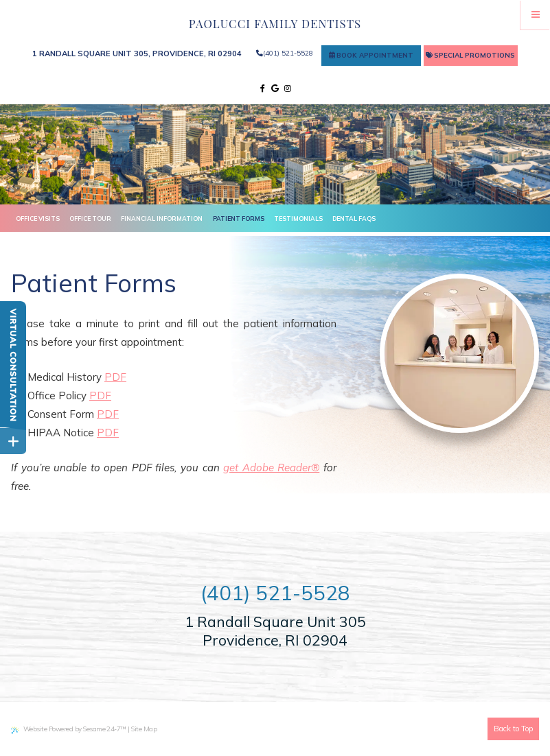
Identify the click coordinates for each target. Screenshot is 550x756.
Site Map (144, 729)
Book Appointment (371, 55)
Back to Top (513, 729)
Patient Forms (239, 218)
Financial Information (162, 218)
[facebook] (263, 89)
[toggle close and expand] (13, 440)
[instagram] (288, 89)
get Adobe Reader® (271, 468)
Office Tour (90, 218)
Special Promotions (470, 55)
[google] (275, 89)
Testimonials (298, 218)
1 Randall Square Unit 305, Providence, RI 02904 (137, 54)
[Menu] (535, 15)
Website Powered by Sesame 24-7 (69, 729)
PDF (115, 377)
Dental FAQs (354, 218)
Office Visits (38, 218)
